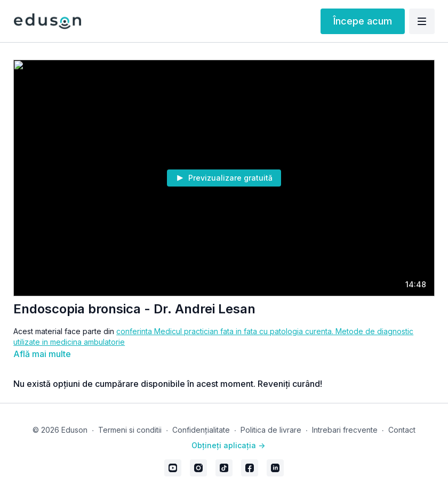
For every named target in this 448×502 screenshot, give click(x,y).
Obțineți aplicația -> (228, 445)
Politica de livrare (271, 430)
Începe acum (363, 21)
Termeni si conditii (130, 430)
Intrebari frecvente (345, 430)
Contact (402, 430)
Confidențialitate (201, 430)
